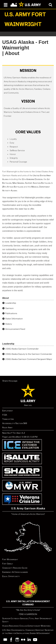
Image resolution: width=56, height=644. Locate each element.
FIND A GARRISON (28, 614)
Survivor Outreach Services (15, 618)
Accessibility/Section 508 (15, 423)
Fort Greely (8, 564)
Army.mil (28, 405)
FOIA (5, 415)
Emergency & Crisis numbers (15, 572)
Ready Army (7, 428)
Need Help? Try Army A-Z (14, 433)
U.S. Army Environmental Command (18, 630)
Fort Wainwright (10, 559)
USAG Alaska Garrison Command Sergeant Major (29, 359)
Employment (8, 411)
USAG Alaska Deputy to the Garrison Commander (29, 354)
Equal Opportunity (11, 576)
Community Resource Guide (15, 568)
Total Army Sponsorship (40, 618)
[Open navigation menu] (6, 5)
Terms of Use (8, 419)
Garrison (9, 308)
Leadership (11, 303)
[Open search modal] (50, 5)
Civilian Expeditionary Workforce (35, 626)
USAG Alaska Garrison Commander (22, 349)
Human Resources (10, 626)
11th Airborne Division (32, 179)
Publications (11, 313)
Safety (5, 622)
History (9, 324)
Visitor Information (14, 319)
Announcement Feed (15, 329)
